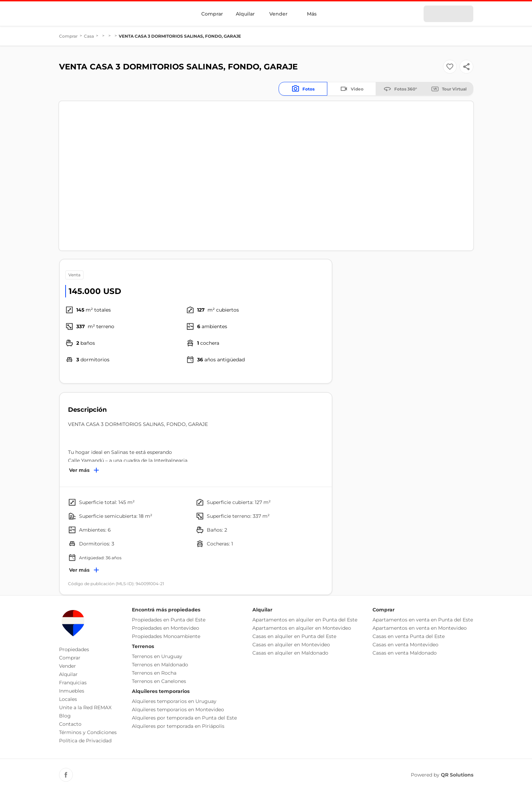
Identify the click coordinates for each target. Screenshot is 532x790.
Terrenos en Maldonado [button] (160, 665)
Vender (278, 14)
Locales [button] (68, 699)
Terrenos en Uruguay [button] (157, 656)
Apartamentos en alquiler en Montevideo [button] (302, 628)
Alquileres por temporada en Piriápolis (178, 726)
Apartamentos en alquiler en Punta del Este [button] (305, 620)
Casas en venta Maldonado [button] (405, 653)
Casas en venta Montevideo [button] (405, 645)
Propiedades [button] (74, 649)
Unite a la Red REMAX (85, 707)
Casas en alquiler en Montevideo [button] (291, 645)
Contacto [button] (70, 724)
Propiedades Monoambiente (166, 636)
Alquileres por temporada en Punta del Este (184, 718)
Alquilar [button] (68, 674)
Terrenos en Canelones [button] (159, 681)
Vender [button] (67, 666)
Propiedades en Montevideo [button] (166, 628)
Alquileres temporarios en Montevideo (178, 710)
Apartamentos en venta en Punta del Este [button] (423, 620)
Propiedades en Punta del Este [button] (169, 620)
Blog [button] (65, 716)
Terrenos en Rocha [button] (154, 673)
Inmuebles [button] (72, 691)
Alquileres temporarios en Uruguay (174, 701)
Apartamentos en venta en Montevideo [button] (420, 628)
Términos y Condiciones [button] (88, 732)
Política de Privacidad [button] (85, 741)
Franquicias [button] (73, 683)
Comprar (212, 14)
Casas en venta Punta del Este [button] (409, 636)
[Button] (466, 67)
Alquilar (245, 14)
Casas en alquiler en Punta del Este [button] (294, 636)
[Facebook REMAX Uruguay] (66, 775)
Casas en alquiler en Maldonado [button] (290, 653)
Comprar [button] (70, 658)
